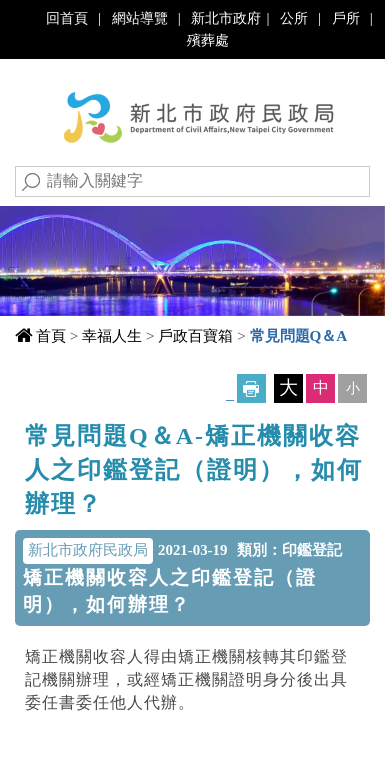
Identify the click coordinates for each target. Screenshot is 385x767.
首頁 (51, 335)
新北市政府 (226, 18)
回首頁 (67, 18)
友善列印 (251, 388)
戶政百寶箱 (195, 335)
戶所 (346, 18)
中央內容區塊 (79, 429)
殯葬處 (208, 40)
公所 (294, 18)
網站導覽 (140, 18)
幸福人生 (112, 335)
